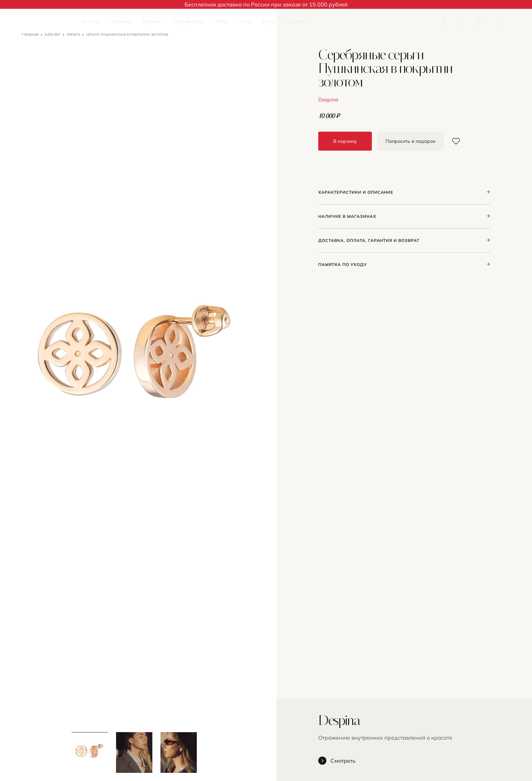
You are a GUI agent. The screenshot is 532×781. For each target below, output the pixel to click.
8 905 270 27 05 (420, 22)
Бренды (152, 21)
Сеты (245, 21)
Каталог (91, 21)
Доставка (297, 21)
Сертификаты (188, 21)
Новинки (122, 21)
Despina (328, 100)
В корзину (345, 141)
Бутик (268, 21)
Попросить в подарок (411, 141)
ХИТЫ (222, 21)
